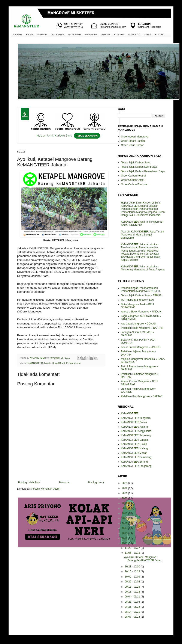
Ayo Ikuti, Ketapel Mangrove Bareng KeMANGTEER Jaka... (143, 559)
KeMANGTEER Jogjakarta (136, 431)
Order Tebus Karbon (133, 145)
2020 (125, 498)
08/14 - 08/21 (133, 612)
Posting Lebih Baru (29, 483)
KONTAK (159, 34)
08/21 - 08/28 (133, 607)
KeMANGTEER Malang (134, 448)
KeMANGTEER (130, 413)
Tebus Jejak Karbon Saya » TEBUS (141, 296)
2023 (125, 483)
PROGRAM (43, 34)
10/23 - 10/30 (133, 567)
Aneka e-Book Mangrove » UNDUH (141, 312)
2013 (125, 533)
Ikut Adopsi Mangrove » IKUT (138, 300)
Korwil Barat (59, 363)
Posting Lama (96, 483)
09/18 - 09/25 (133, 587)
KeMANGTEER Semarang (136, 457)
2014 (125, 528)
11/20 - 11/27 (133, 548)
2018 (125, 508)
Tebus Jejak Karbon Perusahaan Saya (143, 171)
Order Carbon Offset (133, 180)
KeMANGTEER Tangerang (136, 466)
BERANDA (17, 34)
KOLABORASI (58, 34)
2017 (125, 513)
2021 (125, 493)
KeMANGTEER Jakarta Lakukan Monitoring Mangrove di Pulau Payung (143, 268)
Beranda (64, 483)
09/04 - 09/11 (133, 597)
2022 (125, 488)
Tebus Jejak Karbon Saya (136, 163)
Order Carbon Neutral (133, 176)
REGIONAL (119, 34)
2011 (125, 543)
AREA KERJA (91, 34)
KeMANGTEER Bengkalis (136, 418)
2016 (125, 518)
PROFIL (30, 34)
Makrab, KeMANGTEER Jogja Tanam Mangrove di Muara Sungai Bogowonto (142, 235)
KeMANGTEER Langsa (134, 440)
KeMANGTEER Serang (134, 462)
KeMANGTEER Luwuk (134, 444)
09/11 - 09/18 (133, 592)
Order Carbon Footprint (134, 184)
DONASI (147, 34)
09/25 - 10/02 (133, 582)
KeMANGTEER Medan (134, 453)
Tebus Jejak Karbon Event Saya (139, 167)
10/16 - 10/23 (133, 572)
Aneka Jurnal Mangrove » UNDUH (141, 347)
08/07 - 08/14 (133, 617)
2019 (125, 503)
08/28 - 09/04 (133, 602)
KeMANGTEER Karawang (136, 435)
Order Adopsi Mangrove (135, 137)
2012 (125, 538)
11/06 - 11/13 (133, 553)
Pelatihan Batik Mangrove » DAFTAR (142, 328)
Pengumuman (73, 363)
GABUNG (106, 34)
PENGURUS (134, 34)
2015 (125, 523)
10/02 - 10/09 (133, 577)
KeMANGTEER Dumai (134, 422)
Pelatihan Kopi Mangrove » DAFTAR (142, 396)
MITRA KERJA (75, 34)
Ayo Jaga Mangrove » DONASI (139, 324)
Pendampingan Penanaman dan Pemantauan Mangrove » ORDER (140, 290)
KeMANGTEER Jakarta (39, 363)
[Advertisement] (61, 566)
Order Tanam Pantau (133, 141)
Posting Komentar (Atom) (46, 489)
